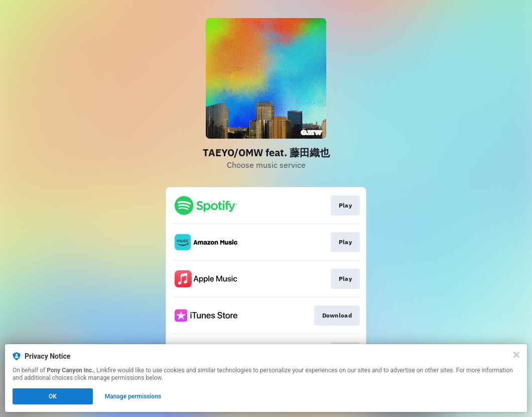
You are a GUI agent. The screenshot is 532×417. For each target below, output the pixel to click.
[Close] (516, 355)
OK (53, 396)
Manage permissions (133, 396)
